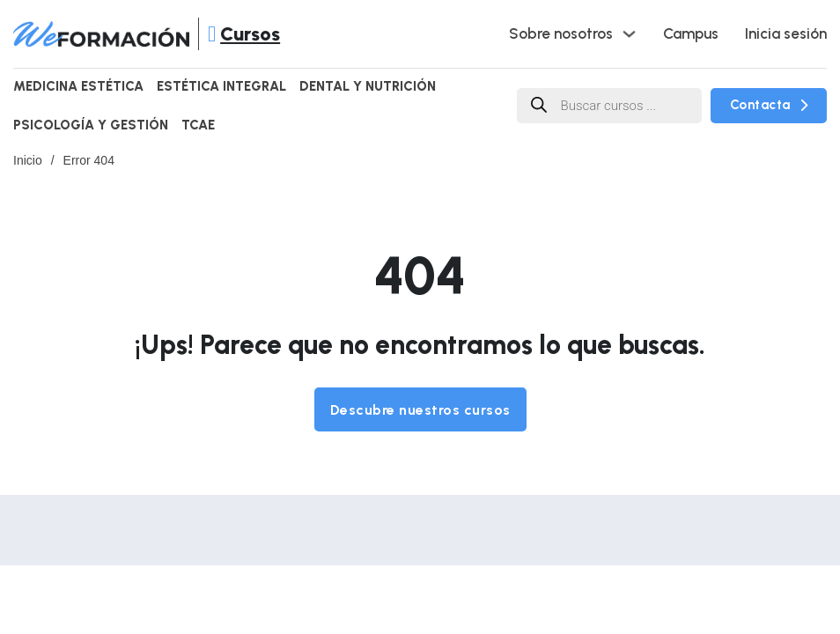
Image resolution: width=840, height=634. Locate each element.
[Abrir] (212, 34)
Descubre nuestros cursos (420, 410)
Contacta (769, 105)
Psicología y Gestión (91, 125)
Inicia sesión (786, 33)
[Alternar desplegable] (629, 34)
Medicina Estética (78, 86)
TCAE (198, 125)
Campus (691, 33)
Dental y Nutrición (368, 86)
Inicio (28, 160)
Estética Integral (221, 86)
